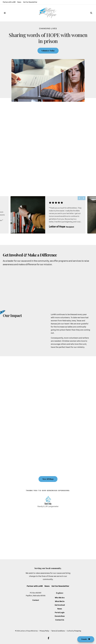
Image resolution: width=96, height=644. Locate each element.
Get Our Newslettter (30, 2)
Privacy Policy (44, 631)
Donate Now (60, 616)
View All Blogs (48, 479)
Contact (36, 600)
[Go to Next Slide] (84, 198)
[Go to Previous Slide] (80, 198)
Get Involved (60, 605)
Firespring (78, 631)
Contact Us (60, 620)
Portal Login (60, 612)
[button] (5, 13)
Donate (86, 639)
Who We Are (60, 598)
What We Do (60, 601)
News (19, 2)
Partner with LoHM (9, 2)
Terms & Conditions (58, 631)
